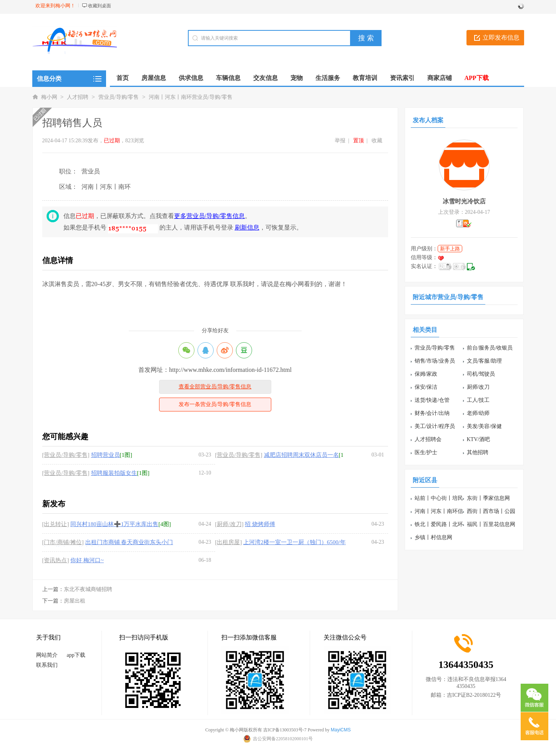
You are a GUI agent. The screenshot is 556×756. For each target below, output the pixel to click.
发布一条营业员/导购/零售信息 (215, 404)
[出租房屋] (229, 542)
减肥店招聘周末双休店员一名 (301, 455)
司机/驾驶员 (481, 374)
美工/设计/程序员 (435, 426)
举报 (340, 141)
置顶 (358, 141)
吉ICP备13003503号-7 (285, 730)
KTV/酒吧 (479, 439)
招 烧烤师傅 (260, 524)
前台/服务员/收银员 (490, 348)
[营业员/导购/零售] (66, 455)
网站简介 (47, 655)
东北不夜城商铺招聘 (88, 589)
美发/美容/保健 (485, 426)
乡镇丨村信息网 (433, 537)
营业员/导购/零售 (119, 97)
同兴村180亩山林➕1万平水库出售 (114, 524)
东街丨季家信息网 (488, 498)
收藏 (377, 141)
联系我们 (47, 665)
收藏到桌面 (100, 6)
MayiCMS (341, 730)
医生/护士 (426, 452)
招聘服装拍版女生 (114, 473)
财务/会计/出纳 (432, 413)
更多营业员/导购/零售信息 (210, 216)
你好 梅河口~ (87, 560)
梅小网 (49, 97)
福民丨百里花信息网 (491, 524)
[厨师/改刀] (229, 524)
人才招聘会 (428, 439)
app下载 (76, 655)
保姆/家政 (426, 374)
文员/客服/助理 (485, 361)
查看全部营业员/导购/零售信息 (215, 387)
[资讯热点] (56, 560)
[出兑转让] (56, 524)
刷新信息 (247, 227)
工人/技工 (478, 400)
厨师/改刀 (478, 387)
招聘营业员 (105, 455)
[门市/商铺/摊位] (63, 542)
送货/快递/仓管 (432, 400)
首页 (123, 78)
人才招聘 (78, 97)
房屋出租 (75, 601)
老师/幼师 (478, 413)
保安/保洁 (426, 387)
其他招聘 (478, 452)
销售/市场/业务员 (435, 361)
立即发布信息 (501, 37)
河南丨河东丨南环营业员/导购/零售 (191, 97)
